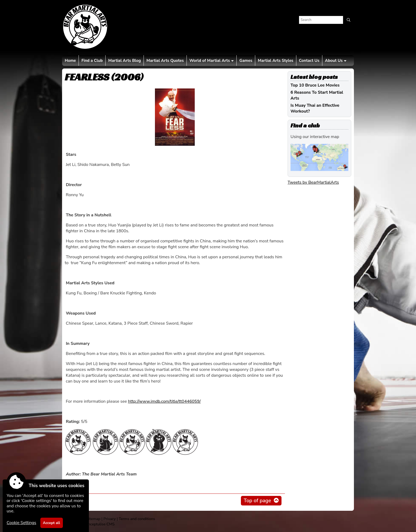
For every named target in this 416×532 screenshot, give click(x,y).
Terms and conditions (137, 519)
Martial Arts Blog (125, 61)
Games (246, 61)
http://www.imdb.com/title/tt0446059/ (164, 401)
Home (70, 61)
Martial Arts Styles (276, 61)
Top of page (257, 501)
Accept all (52, 523)
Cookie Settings (21, 523)
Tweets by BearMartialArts (313, 182)
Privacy (110, 519)
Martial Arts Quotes (165, 61)
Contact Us (309, 61)
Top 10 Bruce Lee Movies (315, 85)
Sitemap (93, 519)
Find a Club (92, 61)
